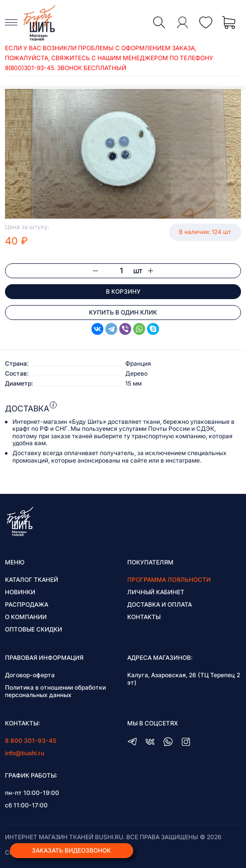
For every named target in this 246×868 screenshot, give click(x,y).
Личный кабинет (156, 592)
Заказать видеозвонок (71, 850)
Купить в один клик (123, 312)
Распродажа (27, 604)
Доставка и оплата (160, 604)
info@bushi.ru (25, 753)
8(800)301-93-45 (30, 68)
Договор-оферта (30, 675)
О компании (26, 617)
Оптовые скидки (34, 629)
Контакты (144, 617)
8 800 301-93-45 (31, 741)
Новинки (20, 592)
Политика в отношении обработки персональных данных (55, 691)
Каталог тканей (32, 580)
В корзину (123, 291)
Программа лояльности (169, 580)
